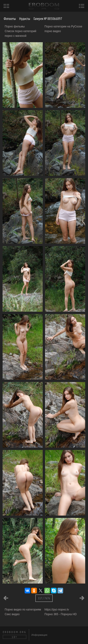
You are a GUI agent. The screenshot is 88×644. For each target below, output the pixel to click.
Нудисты (23, 19)
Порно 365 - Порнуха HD (61, 614)
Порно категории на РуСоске (63, 26)
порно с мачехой (15, 36)
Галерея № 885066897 (46, 19)
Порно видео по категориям (23, 610)
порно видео (53, 31)
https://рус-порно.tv (57, 610)
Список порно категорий (21, 31)
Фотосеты (8, 19)
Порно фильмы (15, 26)
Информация (39, 635)
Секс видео (12, 614)
